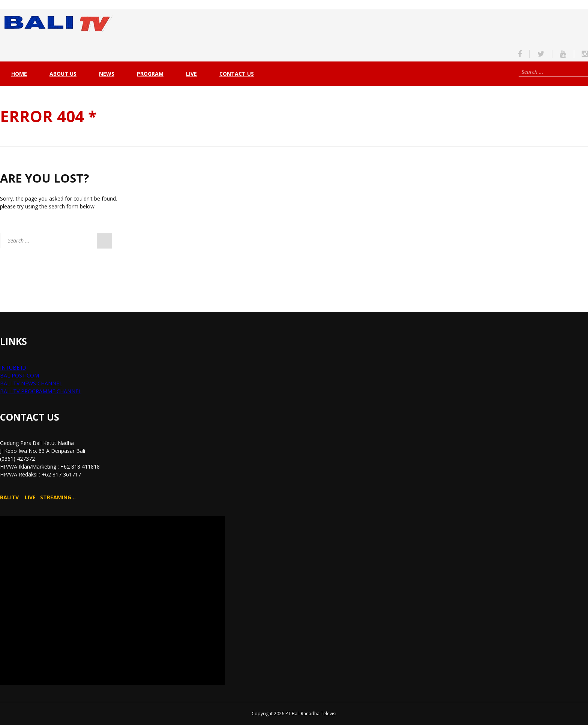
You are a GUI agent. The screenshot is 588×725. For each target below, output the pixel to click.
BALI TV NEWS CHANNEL (31, 383)
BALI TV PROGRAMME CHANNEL (41, 391)
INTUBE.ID (13, 368)
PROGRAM (150, 74)
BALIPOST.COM (19, 375)
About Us (63, 74)
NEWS (107, 74)
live (191, 74)
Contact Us (237, 74)
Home (19, 74)
